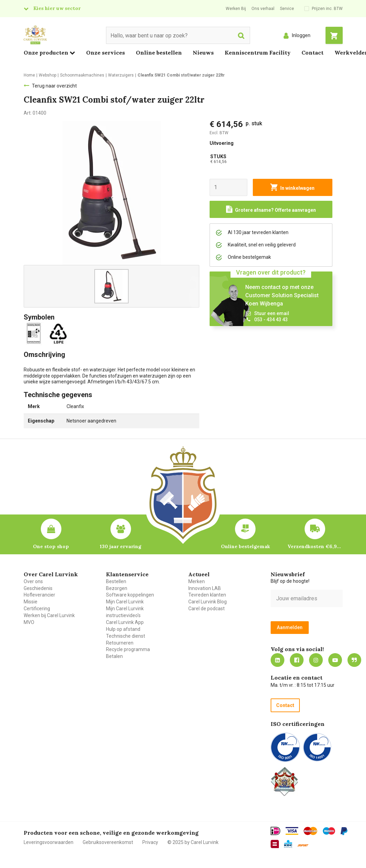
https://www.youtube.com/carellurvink (335, 660)
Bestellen (116, 581)
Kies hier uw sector (57, 8)
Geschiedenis (38, 588)
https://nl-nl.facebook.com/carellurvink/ (297, 660)
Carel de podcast (206, 609)
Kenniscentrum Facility (258, 53)
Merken (197, 581)
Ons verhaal (263, 9)
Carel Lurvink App (125, 622)
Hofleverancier (39, 595)
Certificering (37, 609)
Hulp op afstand (123, 629)
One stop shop (51, 546)
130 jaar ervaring (121, 546)
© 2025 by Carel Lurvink (193, 842)
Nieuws (203, 53)
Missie (31, 602)
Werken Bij (236, 9)
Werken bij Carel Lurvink (49, 615)
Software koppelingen (130, 595)
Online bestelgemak (245, 546)
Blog (354, 660)
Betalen (114, 656)
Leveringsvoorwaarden (49, 842)
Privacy (150, 842)
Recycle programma (128, 649)
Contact (312, 53)
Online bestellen (159, 53)
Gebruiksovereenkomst (108, 842)
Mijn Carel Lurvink (125, 602)
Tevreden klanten (207, 595)
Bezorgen (117, 588)
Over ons (33, 581)
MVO (29, 622)
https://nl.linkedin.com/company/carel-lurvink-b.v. (278, 660)
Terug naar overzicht (54, 86)
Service (287, 9)
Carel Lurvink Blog (208, 602)
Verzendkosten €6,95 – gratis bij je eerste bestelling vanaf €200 (315, 546)
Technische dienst (126, 636)
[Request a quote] (271, 209)
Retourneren (120, 643)
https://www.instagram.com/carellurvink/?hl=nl (316, 660)
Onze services (105, 53)
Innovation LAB (205, 588)
